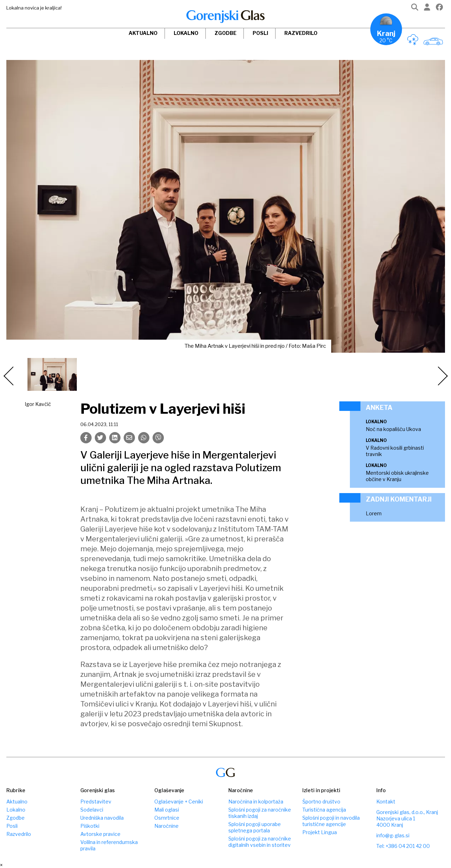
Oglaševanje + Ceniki (179, 802)
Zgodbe (225, 33)
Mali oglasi (167, 810)
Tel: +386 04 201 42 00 (403, 846)
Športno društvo (321, 802)
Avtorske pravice (100, 834)
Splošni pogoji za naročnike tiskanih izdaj (260, 813)
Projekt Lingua (320, 832)
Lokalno (186, 33)
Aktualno (143, 33)
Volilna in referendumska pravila (109, 845)
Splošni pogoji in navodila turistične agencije (331, 821)
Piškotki (90, 826)
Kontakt (386, 802)
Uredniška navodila (102, 818)
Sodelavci (92, 810)
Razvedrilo (301, 33)
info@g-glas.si (393, 835)
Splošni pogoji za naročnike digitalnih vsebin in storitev (260, 842)
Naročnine (166, 826)
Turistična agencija (324, 810)
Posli (260, 33)
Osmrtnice (167, 818)
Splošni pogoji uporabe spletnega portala (255, 827)
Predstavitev (96, 802)
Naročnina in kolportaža (256, 802)
